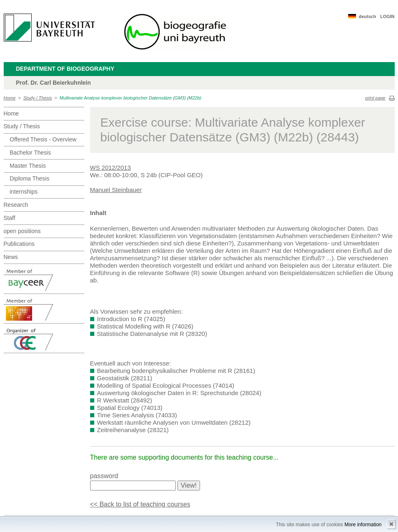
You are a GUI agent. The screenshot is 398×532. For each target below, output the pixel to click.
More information (363, 525)
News (11, 257)
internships (24, 192)
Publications (19, 244)
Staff (10, 218)
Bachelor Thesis (30, 153)
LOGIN (388, 16)
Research (16, 205)
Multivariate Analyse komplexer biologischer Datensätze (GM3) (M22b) (130, 98)
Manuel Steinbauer (116, 190)
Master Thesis (28, 166)
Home (10, 98)
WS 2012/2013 (111, 168)
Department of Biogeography (65, 69)
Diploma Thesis (30, 178)
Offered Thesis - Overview (43, 139)
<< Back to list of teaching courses (140, 504)
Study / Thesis (38, 98)
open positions (22, 231)
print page (376, 98)
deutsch (367, 16)
